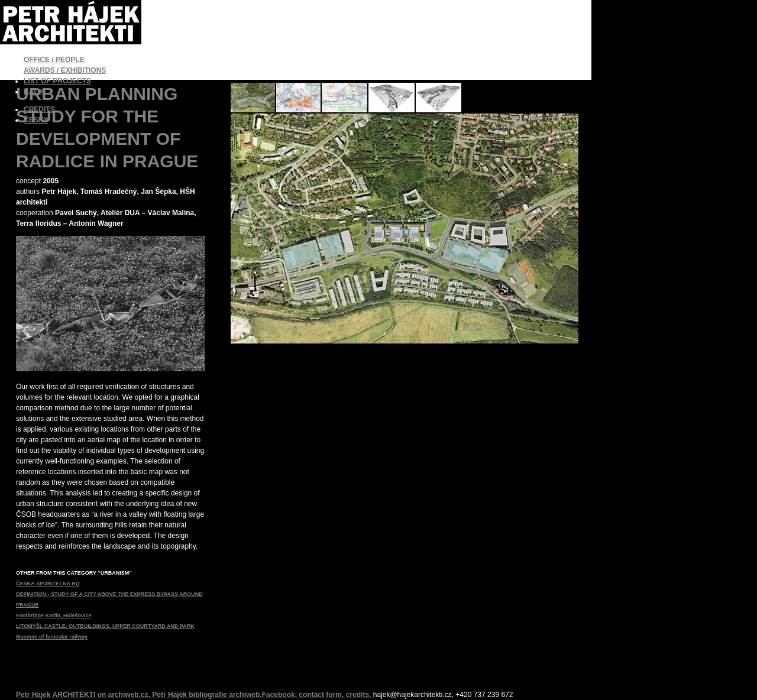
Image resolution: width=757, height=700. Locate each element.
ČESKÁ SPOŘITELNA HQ (48, 584)
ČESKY (36, 120)
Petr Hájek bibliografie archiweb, (207, 695)
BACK (34, 92)
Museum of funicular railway (52, 637)
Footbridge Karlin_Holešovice (54, 615)
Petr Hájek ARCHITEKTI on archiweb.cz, (84, 695)
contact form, (322, 695)
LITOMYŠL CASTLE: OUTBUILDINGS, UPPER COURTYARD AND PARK (105, 626)
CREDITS (39, 109)
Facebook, (281, 695)
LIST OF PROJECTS (57, 81)
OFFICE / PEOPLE (54, 60)
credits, (360, 695)
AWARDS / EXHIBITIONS (65, 70)
